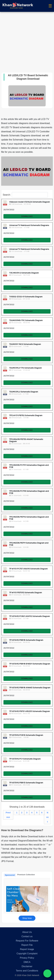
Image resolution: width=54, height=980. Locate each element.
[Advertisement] (27, 40)
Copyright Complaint (27, 954)
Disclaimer (27, 966)
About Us (27, 932)
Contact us (27, 936)
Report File (27, 945)
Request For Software (27, 941)
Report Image (27, 949)
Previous (8, 815)
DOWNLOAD (27, 216)
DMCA (27, 962)
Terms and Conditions (27, 971)
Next (48, 817)
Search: (25, 195)
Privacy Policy (27, 958)
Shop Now (27, 918)
